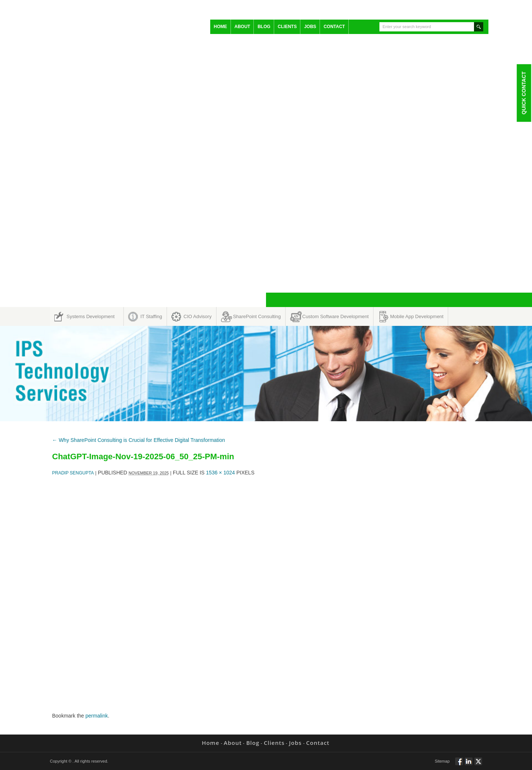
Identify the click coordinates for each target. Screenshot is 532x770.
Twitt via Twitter (478, 764)
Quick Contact (524, 93)
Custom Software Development (335, 316)
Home (221, 27)
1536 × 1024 (221, 473)
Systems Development (91, 316)
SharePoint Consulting (257, 316)
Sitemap (442, 761)
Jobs (310, 27)
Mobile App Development (417, 316)
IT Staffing (151, 316)
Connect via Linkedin (469, 764)
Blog (264, 27)
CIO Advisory (198, 316)
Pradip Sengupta (73, 473)
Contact (334, 27)
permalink (97, 716)
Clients (287, 27)
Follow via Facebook (459, 764)
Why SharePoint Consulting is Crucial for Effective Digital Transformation (139, 440)
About (243, 27)
